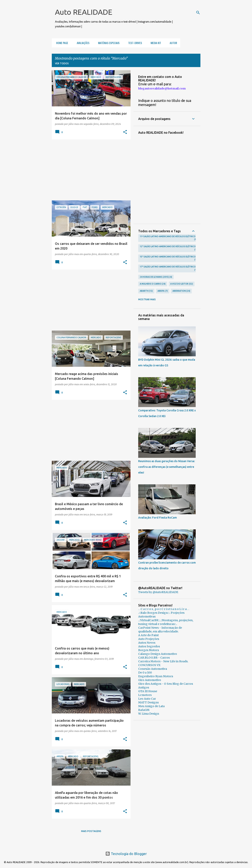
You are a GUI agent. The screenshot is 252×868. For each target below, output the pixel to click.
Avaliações (82, 43)
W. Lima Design (149, 714)
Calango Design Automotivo (158, 654)
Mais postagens (91, 831)
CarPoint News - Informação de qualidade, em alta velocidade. (160, 630)
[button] (125, 132)
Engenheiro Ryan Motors (156, 676)
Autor (172, 43)
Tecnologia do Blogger (126, 854)
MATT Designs (148, 702)
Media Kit (155, 43)
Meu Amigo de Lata (151, 706)
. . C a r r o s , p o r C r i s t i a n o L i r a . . (164, 609)
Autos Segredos (149, 646)
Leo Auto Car (147, 699)
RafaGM (144, 710)
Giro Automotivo (150, 680)
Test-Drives (134, 43)
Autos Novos (147, 643)
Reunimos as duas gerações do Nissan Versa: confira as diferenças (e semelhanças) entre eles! (167, 467)
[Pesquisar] (198, 13)
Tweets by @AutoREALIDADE (158, 592)
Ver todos (62, 63)
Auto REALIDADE (84, 12)
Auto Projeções (149, 639)
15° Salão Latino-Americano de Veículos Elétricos (168, 258)
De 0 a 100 (145, 673)
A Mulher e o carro (153, 284)
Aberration (181, 291)
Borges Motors (149, 650)
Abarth (146, 291)
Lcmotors (145, 695)
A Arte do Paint (148, 635)
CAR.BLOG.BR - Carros (154, 658)
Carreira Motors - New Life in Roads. (163, 661)
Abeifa (163, 291)
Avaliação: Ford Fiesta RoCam (157, 518)
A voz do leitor (182, 284)
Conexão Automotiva (153, 669)
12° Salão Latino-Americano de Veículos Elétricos (168, 248)
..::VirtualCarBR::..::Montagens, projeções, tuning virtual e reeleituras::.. (166, 622)
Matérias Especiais (108, 43)
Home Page (61, 43)
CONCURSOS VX (149, 665)
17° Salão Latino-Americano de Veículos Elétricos (168, 269)
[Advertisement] (90, 170)
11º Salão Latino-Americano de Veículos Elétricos (168, 238)
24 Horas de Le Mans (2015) (156, 277)
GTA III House (148, 691)
